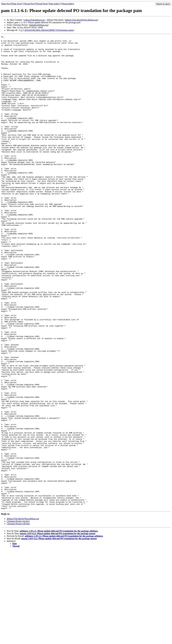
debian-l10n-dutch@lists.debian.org (81, 20)
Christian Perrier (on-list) (18, 616)
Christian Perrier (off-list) (18, 618)
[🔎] (22, 30)
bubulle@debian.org (39, 25)
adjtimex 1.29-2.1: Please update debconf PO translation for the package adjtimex (59, 625)
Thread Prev (29, 4)
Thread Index (67, 4)
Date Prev (6, 4)
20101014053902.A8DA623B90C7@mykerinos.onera (49, 30)
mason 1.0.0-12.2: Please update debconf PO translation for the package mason (58, 628)
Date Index (54, 4)
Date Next (17, 4)
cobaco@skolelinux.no (34, 20)
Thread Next (42, 4)
